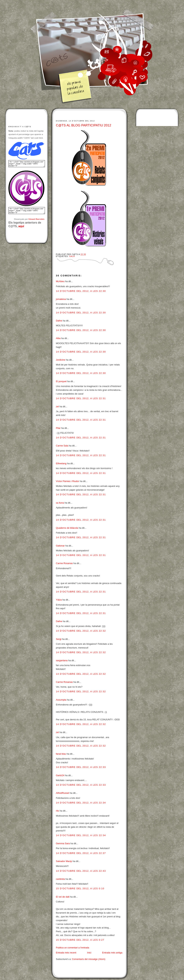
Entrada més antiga (112, 953)
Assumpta (61, 700)
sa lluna (60, 503)
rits (57, 811)
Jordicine (61, 360)
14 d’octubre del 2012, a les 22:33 (81, 767)
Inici (89, 953)
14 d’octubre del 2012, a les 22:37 (81, 853)
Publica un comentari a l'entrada (73, 948)
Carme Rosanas (64, 563)
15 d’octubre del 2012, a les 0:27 (80, 940)
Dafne (59, 321)
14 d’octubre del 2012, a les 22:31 (81, 398)
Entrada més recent (66, 953)
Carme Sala (62, 446)
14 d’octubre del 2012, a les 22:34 (81, 803)
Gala (72, 256)
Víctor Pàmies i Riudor (67, 481)
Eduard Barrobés (36, 219)
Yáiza (59, 600)
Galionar (60, 546)
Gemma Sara (63, 843)
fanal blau (61, 754)
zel (57, 406)
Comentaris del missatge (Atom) (89, 959)
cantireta (60, 879)
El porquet (61, 381)
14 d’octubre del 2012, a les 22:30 (81, 291)
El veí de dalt (63, 897)
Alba (58, 338)
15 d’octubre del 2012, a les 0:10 (80, 889)
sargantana (62, 660)
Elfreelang (61, 463)
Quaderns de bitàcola (67, 528)
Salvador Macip (64, 861)
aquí (21, 226)
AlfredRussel (63, 793)
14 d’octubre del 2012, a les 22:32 (81, 631)
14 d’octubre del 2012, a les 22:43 (81, 871)
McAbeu (60, 281)
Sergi (59, 639)
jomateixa (61, 299)
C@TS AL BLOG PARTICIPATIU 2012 (84, 125)
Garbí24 (60, 775)
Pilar (58, 428)
